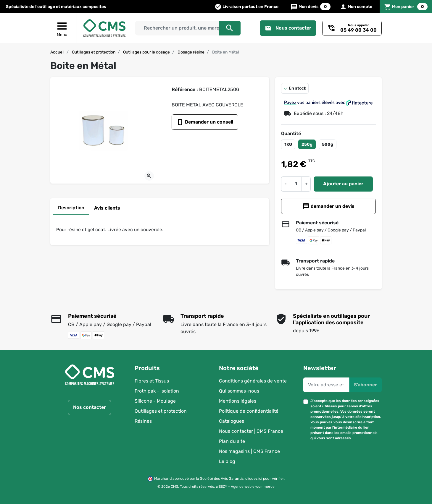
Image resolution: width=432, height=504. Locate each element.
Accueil (57, 52)
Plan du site (232, 441)
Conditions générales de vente (253, 381)
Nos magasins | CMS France (249, 451)
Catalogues (232, 421)
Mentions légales (238, 401)
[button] (406, 7)
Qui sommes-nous (239, 391)
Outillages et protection (94, 52)
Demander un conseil (205, 122)
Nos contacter (90, 407)
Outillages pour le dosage (146, 52)
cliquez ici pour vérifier (265, 479)
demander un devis (328, 206)
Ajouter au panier (343, 184)
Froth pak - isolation (157, 391)
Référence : (185, 89)
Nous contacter (288, 28)
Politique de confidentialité (249, 411)
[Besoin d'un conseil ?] (352, 28)
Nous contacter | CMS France (251, 431)
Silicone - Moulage (155, 401)
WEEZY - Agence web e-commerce (245, 487)
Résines (143, 421)
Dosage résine (191, 52)
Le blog (227, 461)
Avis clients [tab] (107, 208)
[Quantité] (296, 184)
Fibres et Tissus (152, 381)
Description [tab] (71, 208)
